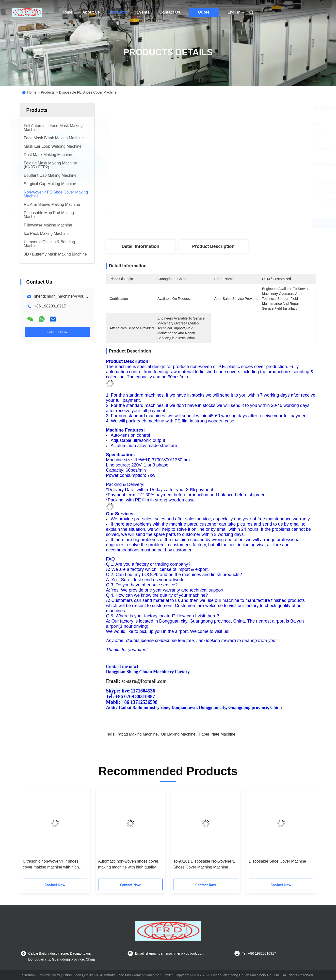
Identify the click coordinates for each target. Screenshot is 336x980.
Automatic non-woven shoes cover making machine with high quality (128, 864)
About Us (91, 12)
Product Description (213, 246)
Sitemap (28, 975)
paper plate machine (217, 734)
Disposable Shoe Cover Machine (278, 861)
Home (67, 12)
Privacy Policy (49, 975)
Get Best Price (240, 223)
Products (118, 12)
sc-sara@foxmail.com (144, 681)
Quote (204, 12)
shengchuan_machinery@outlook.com (68, 296)
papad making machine (137, 734)
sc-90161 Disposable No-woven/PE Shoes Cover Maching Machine (205, 864)
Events (143, 12)
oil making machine (178, 734)
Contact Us (170, 12)
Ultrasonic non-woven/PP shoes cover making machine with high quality (51, 865)
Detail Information (140, 246)
